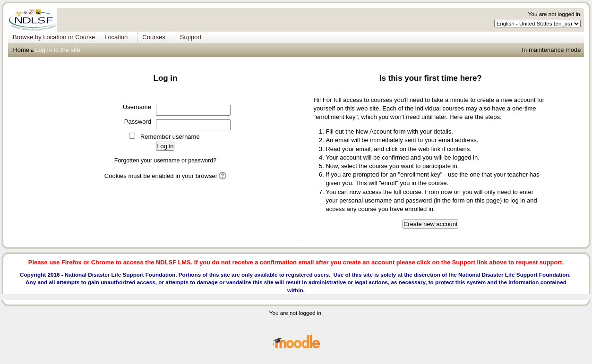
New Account (374, 131)
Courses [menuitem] (154, 37)
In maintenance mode (551, 50)
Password (138, 122)
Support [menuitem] (191, 37)
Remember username (170, 137)
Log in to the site (57, 50)
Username (137, 107)
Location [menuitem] (116, 37)
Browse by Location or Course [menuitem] (54, 37)
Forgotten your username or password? (165, 161)
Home (21, 50)
